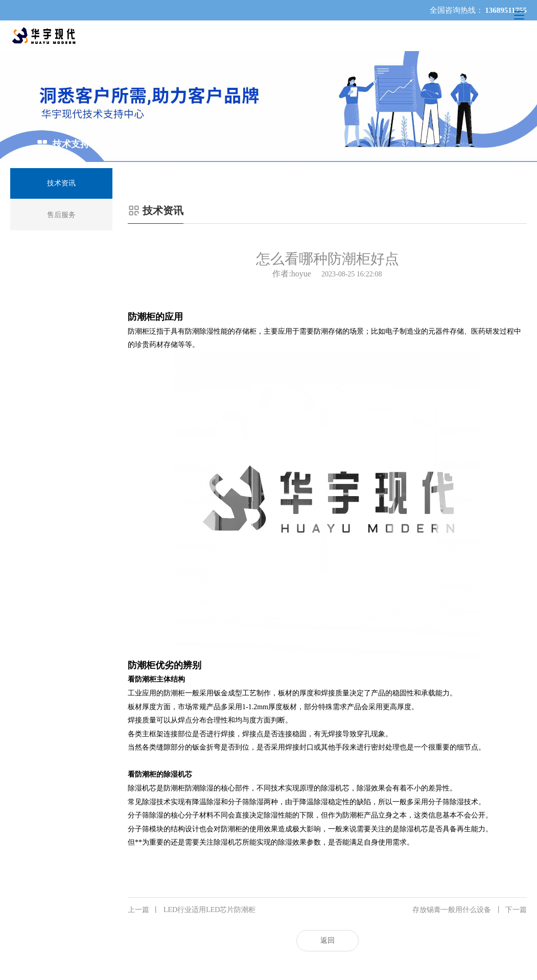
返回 (328, 940)
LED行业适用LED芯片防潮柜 (192, 910)
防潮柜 (138, 331)
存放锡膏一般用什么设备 (470, 910)
